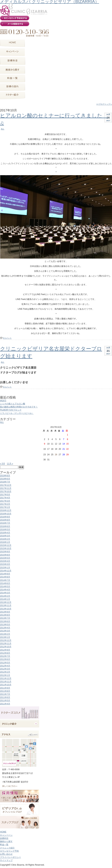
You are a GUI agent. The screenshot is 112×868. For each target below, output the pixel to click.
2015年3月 (5, 564)
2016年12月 (6, 510)
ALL (3, 129)
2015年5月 (5, 558)
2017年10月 (6, 491)
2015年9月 (5, 552)
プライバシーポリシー (10, 857)
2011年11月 (6, 682)
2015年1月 (5, 568)
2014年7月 (5, 580)
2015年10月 (6, 548)
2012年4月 (5, 666)
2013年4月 (5, 628)
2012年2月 (5, 672)
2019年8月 (5, 476)
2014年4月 (5, 590)
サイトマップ (6, 860)
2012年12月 (6, 640)
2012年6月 (5, 659)
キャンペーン (6, 835)
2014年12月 (6, 571)
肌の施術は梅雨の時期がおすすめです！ (19, 407)
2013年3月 (5, 631)
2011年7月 (5, 694)
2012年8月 (5, 653)
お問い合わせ (6, 854)
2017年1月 (5, 507)
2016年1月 (5, 542)
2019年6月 (5, 479)
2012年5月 (5, 663)
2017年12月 (6, 485)
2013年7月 (5, 618)
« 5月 (3, 464)
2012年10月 (6, 647)
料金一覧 (4, 845)
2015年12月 (6, 545)
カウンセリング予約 (9, 851)
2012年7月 (5, 656)
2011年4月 (5, 704)
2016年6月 (5, 526)
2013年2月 (5, 634)
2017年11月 (6, 488)
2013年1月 (5, 637)
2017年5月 (5, 495)
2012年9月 (5, 650)
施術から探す (6, 841)
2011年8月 (5, 691)
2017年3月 (5, 501)
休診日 (3, 401)
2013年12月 (6, 602)
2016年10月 (6, 514)
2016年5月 (5, 529)
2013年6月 (5, 621)
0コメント (7, 338)
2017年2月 (5, 504)
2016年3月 (5, 536)
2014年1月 (5, 599)
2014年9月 (5, 574)
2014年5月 (5, 586)
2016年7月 (5, 523)
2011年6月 (5, 697)
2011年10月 (6, 685)
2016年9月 (5, 517)
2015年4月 (5, 561)
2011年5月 (5, 700)
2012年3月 (5, 669)
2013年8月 (5, 615)
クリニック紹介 (7, 848)
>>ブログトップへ (104, 104)
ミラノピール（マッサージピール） (17, 413)
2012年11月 (6, 643)
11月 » (10, 464)
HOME (3, 832)
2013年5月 (5, 625)
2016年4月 (5, 533)
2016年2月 (5, 539)
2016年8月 (5, 520)
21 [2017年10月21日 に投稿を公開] (64, 449)
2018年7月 (5, 482)
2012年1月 (5, 675)
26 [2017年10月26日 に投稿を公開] (56, 455)
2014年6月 (5, 583)
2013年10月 (6, 609)
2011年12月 (6, 678)
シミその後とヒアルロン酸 (13, 404)
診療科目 (4, 838)
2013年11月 (6, 605)
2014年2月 (5, 596)
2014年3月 (5, 593)
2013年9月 (5, 612)
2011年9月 (5, 688)
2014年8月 (5, 577)
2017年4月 (5, 498)
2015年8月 (5, 555)
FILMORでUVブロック (11, 410)
